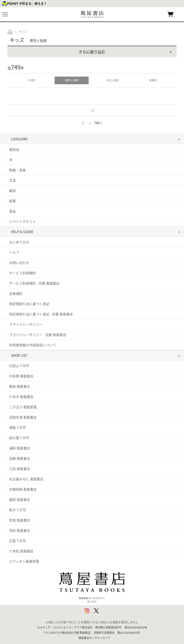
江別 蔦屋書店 (20, 469)
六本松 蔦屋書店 (21, 551)
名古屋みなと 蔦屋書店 (26, 479)
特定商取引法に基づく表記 (29, 304)
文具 (12, 180)
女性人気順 (112, 80)
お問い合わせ (19, 263)
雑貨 (12, 190)
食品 (12, 211)
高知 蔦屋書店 (20, 530)
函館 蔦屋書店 (20, 458)
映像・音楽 (17, 170)
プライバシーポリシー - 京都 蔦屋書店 (38, 335)
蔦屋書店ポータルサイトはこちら (92, 585)
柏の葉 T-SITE (19, 438)
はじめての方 (19, 242)
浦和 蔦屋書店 (20, 448)
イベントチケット (23, 221)
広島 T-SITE (18, 541)
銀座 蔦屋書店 (20, 386)
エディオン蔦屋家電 (24, 561)
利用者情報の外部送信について (33, 345)
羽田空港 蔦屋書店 (23, 417)
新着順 (153, 80)
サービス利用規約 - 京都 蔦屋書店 (34, 283)
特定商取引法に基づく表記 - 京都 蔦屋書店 (41, 314)
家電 (12, 201)
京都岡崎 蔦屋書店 (23, 489)
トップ (10, 32)
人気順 (31, 80)
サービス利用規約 (23, 273)
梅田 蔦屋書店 (20, 499)
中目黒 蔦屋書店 (21, 376)
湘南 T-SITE (18, 427)
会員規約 (16, 293)
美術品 (14, 149)
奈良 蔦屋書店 (20, 520)
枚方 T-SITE (18, 510)
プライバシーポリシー (26, 324)
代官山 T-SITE (19, 366)
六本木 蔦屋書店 (21, 397)
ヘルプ (14, 252)
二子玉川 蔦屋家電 (23, 407)
